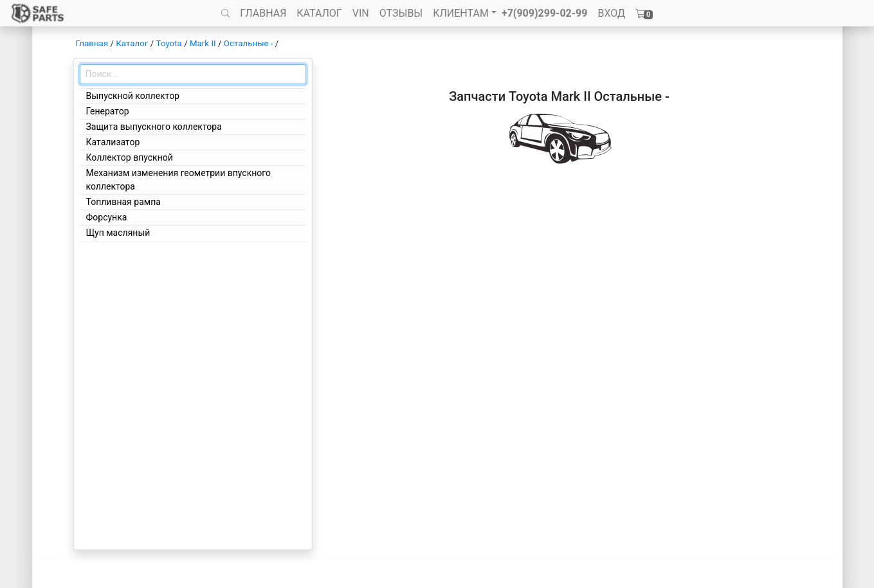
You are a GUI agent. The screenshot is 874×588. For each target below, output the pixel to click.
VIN (361, 13)
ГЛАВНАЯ (263, 13)
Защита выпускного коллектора (154, 127)
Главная (92, 43)
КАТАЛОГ (319, 13)
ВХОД (611, 13)
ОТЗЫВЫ (401, 13)
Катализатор (113, 142)
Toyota (169, 43)
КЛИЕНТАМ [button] (461, 13)
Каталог (132, 43)
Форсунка (107, 217)
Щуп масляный (118, 233)
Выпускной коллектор (133, 96)
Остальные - (250, 43)
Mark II (203, 43)
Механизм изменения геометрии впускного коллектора (179, 180)
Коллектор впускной (130, 157)
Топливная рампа (123, 202)
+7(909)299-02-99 (545, 13)
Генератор (108, 111)
